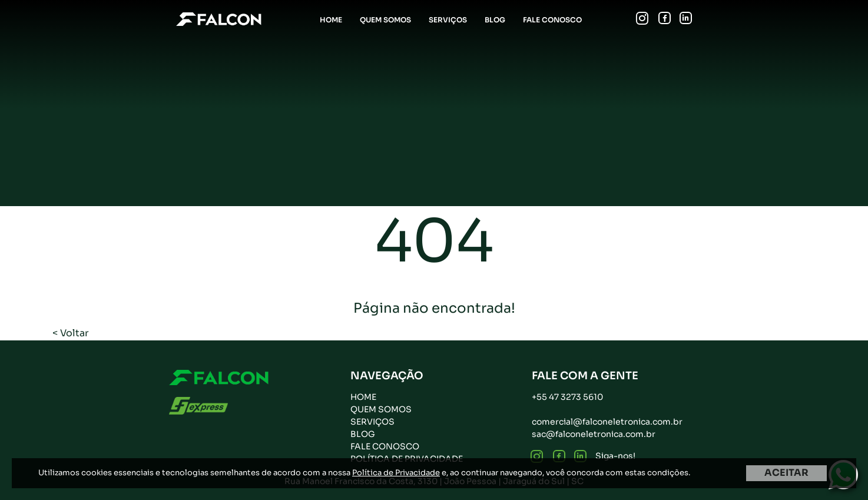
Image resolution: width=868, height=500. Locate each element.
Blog (495, 20)
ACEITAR (786, 473)
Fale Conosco (552, 20)
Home (331, 20)
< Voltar (71, 333)
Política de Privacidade (396, 473)
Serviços (448, 20)
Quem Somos (385, 20)
